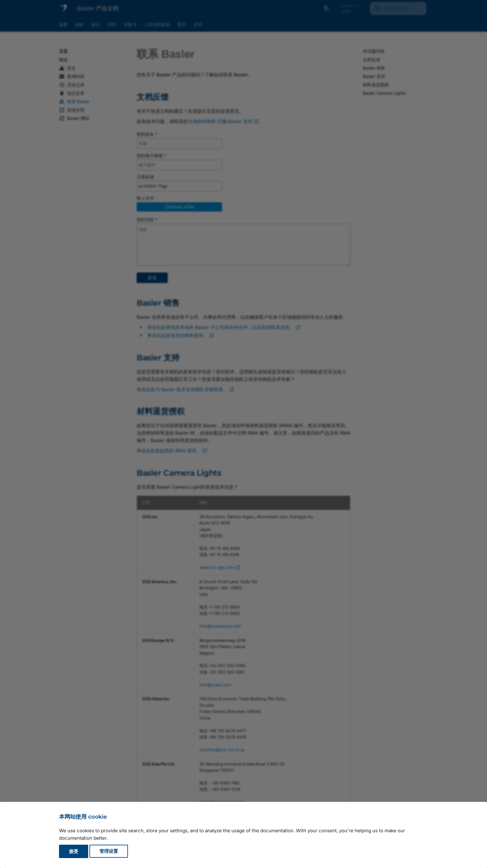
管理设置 (109, 851)
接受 (74, 851)
